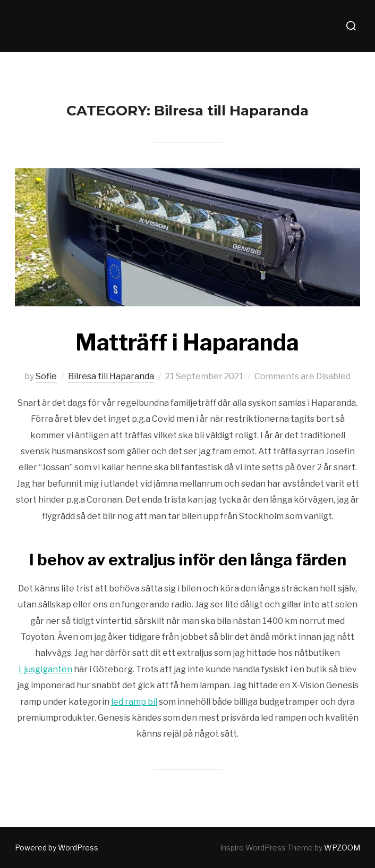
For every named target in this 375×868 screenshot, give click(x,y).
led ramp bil (134, 702)
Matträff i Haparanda (187, 342)
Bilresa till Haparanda (111, 376)
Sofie (46, 376)
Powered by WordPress (57, 848)
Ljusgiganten (45, 669)
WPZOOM (342, 848)
